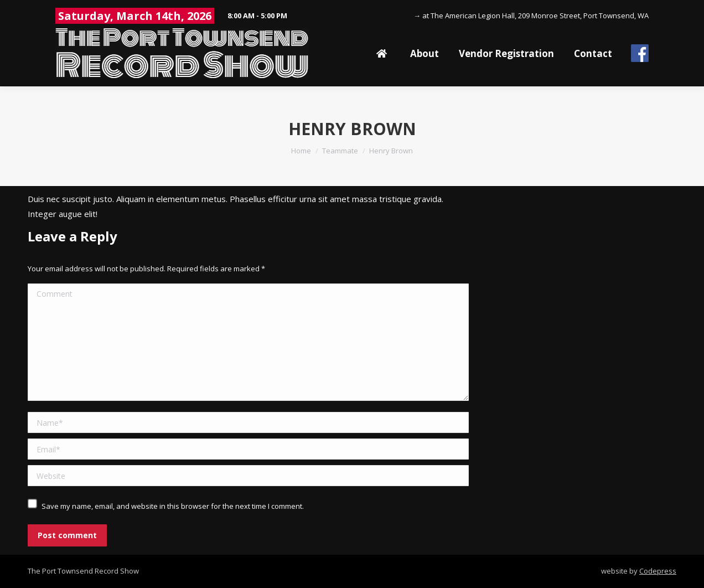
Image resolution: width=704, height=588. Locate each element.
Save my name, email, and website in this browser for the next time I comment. (173, 506)
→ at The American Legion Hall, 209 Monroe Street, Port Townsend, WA (531, 16)
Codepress (658, 571)
